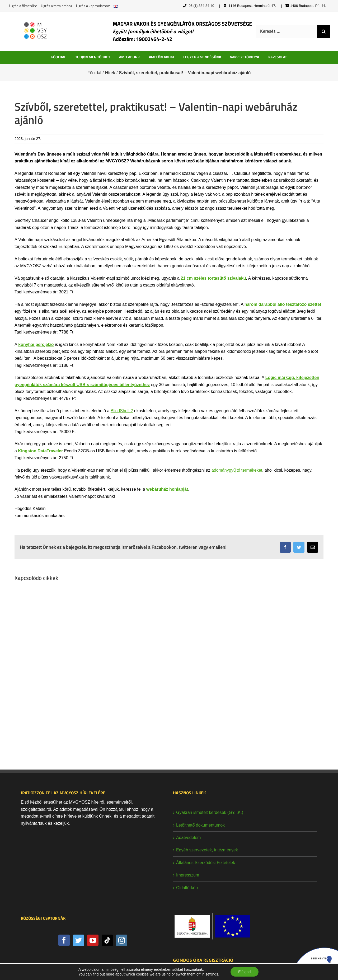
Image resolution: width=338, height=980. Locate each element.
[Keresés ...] (286, 31)
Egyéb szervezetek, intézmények (207, 850)
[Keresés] (323, 31)
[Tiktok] (107, 940)
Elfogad (244, 972)
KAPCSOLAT (278, 57)
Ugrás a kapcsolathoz (93, 6)
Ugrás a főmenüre (23, 6)
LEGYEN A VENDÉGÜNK (202, 57)
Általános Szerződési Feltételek (206, 863)
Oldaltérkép (187, 888)
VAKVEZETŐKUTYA (245, 57)
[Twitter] (79, 940)
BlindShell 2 (122, 411)
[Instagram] (122, 940)
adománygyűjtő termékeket (237, 470)
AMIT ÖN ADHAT (162, 57)
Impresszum (188, 875)
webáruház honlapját (167, 489)
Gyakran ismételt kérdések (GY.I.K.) (210, 812)
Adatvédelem (188, 838)
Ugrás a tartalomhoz (57, 6)
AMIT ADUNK (129, 57)
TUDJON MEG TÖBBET (93, 57)
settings (212, 974)
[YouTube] (93, 940)
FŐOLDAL (59, 57)
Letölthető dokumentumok (200, 825)
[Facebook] (64, 940)
